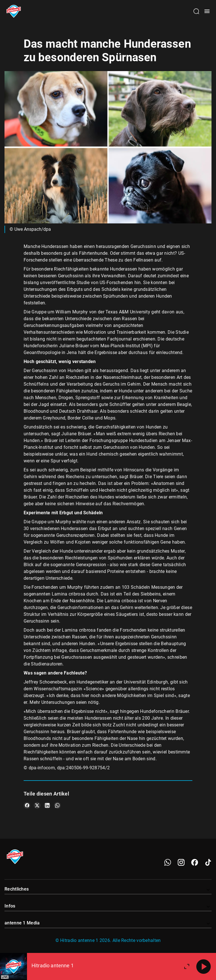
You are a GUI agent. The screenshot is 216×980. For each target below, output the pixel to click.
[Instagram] (181, 862)
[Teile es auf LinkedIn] (47, 805)
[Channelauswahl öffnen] (196, 11)
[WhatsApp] (168, 862)
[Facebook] (195, 862)
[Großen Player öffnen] (187, 966)
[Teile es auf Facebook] (27, 805)
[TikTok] (208, 862)
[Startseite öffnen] (14, 11)
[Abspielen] (204, 966)
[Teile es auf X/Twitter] (37, 805)
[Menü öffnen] (207, 11)
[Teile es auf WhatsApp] (57, 805)
